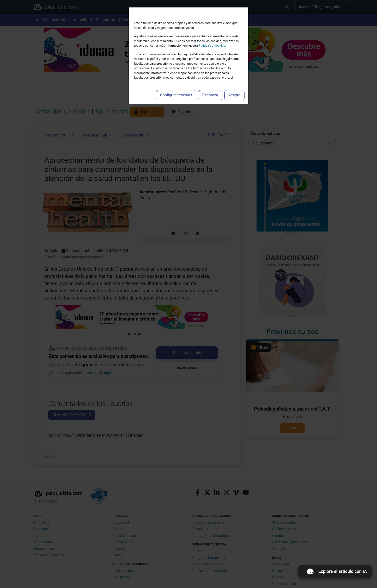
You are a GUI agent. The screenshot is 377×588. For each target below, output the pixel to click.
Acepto (234, 95)
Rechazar (210, 95)
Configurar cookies (176, 95)
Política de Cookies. (212, 46)
